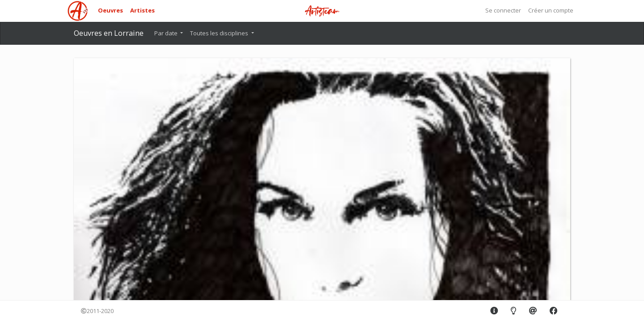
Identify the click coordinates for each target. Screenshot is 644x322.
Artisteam (322, 11)
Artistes (142, 10)
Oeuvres (110, 10)
